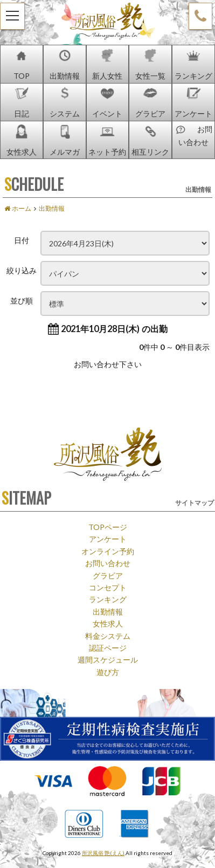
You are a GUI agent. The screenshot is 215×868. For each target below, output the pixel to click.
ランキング (108, 599)
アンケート (108, 539)
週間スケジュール (108, 659)
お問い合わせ (108, 563)
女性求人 (108, 623)
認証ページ (108, 647)
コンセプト (108, 587)
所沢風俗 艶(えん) (103, 853)
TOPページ (108, 527)
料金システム (108, 636)
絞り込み (22, 270)
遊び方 (108, 672)
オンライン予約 (108, 551)
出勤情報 (108, 611)
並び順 (22, 300)
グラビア (108, 575)
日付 (22, 240)
